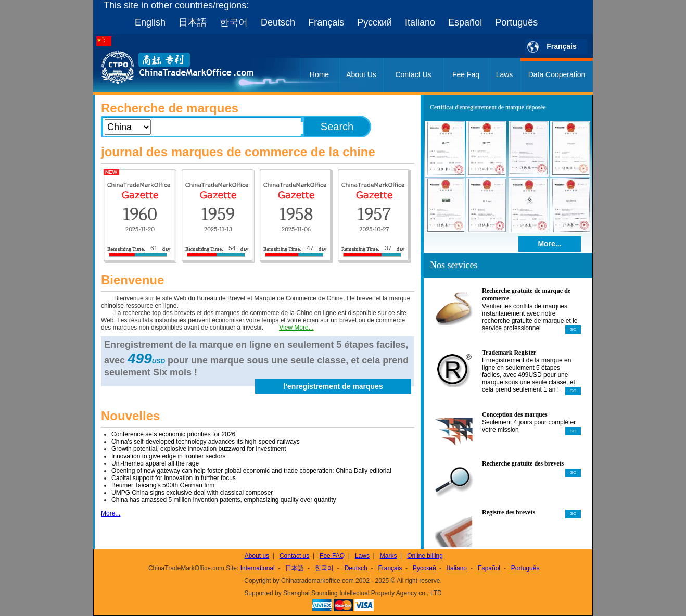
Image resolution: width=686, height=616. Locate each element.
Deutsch (278, 22)
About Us (361, 74)
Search (337, 127)
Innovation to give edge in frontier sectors (168, 456)
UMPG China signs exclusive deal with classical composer (192, 493)
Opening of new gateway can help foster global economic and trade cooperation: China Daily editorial (251, 471)
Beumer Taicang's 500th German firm (163, 485)
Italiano (420, 22)
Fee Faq (466, 74)
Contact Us (413, 74)
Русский (374, 22)
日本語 (193, 22)
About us (257, 556)
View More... (296, 328)
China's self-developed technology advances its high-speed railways (206, 442)
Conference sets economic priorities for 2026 (173, 434)
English (150, 22)
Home (319, 74)
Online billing (425, 556)
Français (326, 22)
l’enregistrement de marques (333, 386)
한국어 (234, 22)
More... (111, 513)
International (258, 568)
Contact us (294, 556)
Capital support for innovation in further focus (174, 478)
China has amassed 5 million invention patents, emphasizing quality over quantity (224, 500)
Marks (389, 556)
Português (516, 22)
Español (465, 22)
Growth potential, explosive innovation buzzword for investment (199, 449)
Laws (505, 74)
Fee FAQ (332, 556)
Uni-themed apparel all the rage (155, 463)
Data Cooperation (557, 74)
